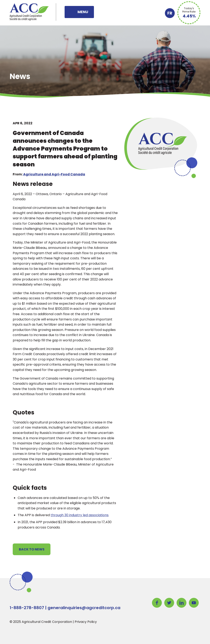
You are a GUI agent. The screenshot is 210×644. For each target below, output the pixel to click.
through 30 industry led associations (80, 515)
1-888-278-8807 (27, 608)
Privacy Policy (86, 622)
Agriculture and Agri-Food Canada (54, 174)
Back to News (32, 549)
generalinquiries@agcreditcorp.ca (84, 608)
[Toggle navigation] (79, 12)
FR (170, 13)
